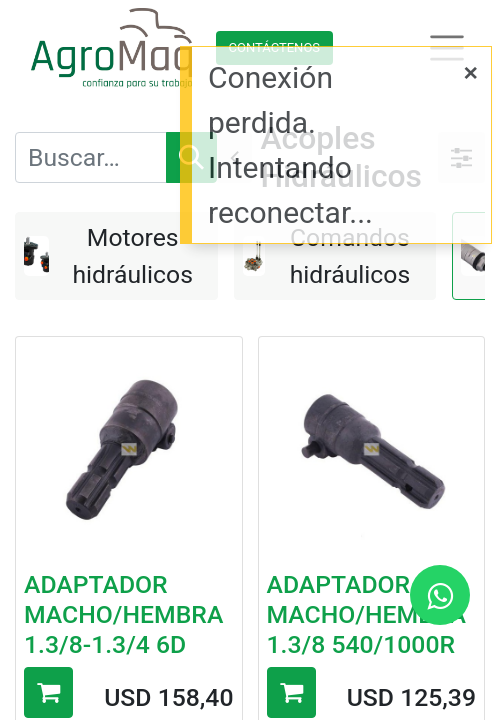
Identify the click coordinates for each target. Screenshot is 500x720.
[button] (48, 692)
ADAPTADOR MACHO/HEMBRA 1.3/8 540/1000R (366, 614)
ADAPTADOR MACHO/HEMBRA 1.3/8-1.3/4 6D (123, 614)
